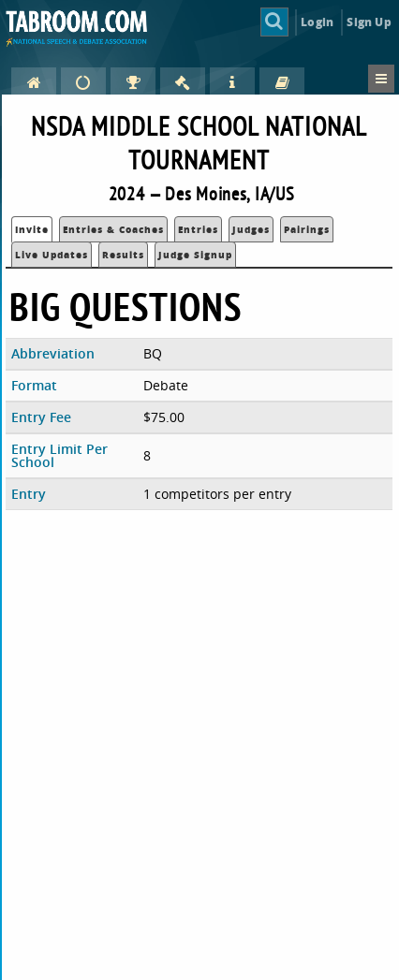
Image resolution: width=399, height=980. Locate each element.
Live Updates (52, 255)
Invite (32, 229)
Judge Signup (195, 255)
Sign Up (369, 22)
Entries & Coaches (113, 229)
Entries (198, 229)
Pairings (307, 229)
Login (317, 22)
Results (123, 255)
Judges (251, 229)
